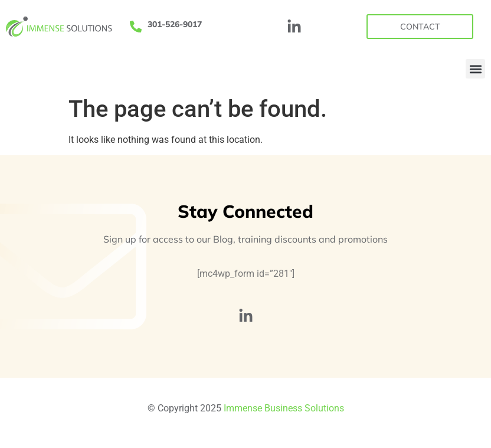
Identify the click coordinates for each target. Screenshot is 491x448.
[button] (475, 69)
